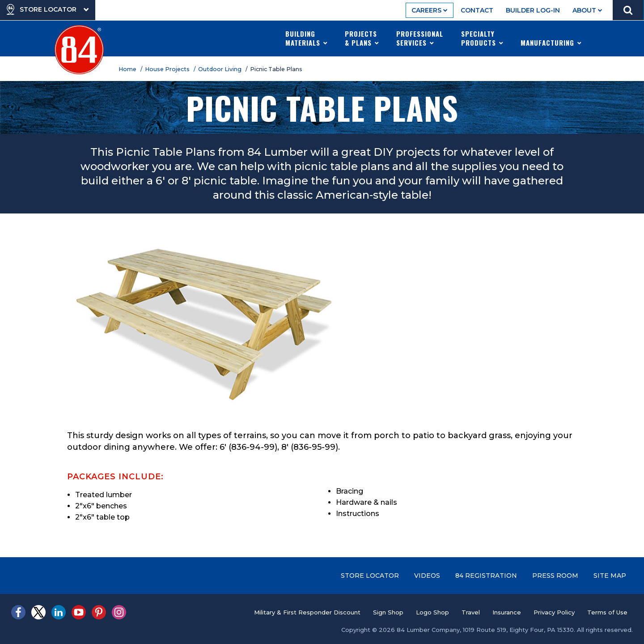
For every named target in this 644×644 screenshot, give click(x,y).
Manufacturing (551, 38)
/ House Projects (166, 69)
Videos (427, 576)
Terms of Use (607, 612)
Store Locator (370, 576)
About (587, 10)
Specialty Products (482, 38)
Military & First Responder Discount (307, 612)
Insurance (507, 612)
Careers (430, 10)
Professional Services (420, 38)
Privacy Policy (554, 612)
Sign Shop (388, 612)
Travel (471, 612)
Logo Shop (432, 612)
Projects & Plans (362, 38)
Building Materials (307, 38)
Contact (477, 10)
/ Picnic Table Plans (275, 69)
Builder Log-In (533, 10)
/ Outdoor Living (219, 69)
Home (129, 69)
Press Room (555, 576)
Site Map (610, 576)
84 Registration (486, 576)
